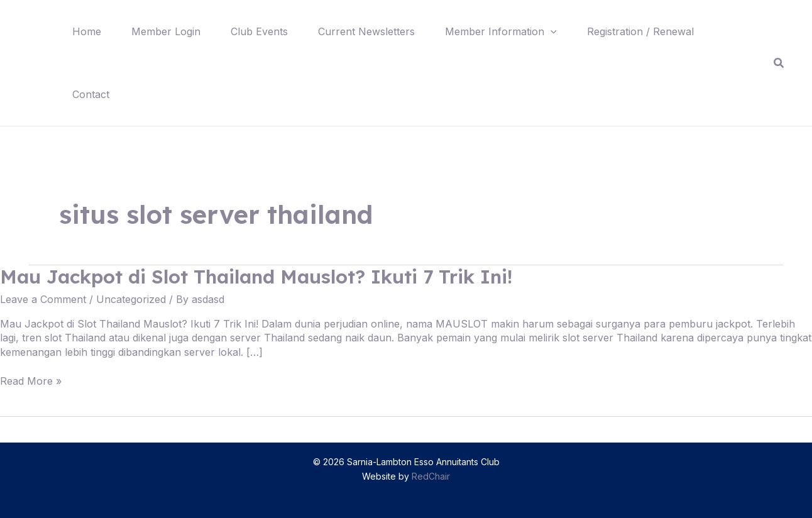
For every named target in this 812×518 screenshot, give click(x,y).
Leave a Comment (43, 299)
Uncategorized (131, 299)
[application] (551, 31)
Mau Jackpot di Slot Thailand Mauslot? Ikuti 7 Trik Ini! (256, 277)
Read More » (31, 381)
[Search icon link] (779, 63)
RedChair (431, 476)
